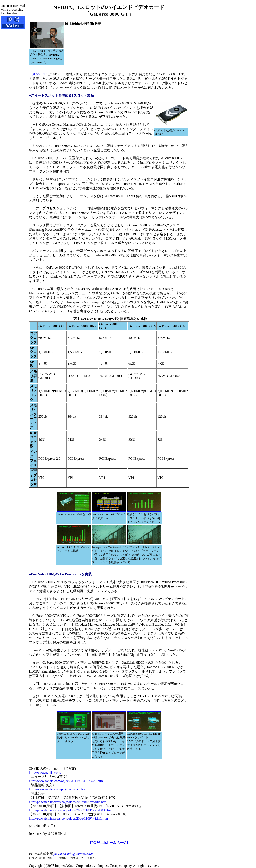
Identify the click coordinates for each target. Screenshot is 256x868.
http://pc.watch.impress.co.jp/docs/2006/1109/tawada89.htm (70, 810)
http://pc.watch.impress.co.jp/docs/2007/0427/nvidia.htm (68, 802)
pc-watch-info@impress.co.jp (74, 854)
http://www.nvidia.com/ (45, 773)
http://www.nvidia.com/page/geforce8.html (58, 789)
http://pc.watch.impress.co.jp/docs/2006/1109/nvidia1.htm (68, 818)
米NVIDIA (40, 74)
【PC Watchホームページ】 (109, 843)
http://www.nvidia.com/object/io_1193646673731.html (66, 781)
